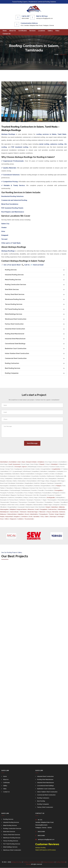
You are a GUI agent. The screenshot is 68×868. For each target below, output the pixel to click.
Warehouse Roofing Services (15, 299)
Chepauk (42, 464)
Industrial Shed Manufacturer (15, 339)
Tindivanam (23, 512)
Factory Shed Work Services (15, 294)
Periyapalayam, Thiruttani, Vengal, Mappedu (52, 514)
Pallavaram (42, 512)
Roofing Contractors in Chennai (32, 862)
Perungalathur (59, 490)
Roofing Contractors (12, 363)
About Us (13, 31)
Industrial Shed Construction (15, 329)
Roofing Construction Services (15, 285)
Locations (42, 31)
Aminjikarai (41, 462)
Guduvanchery (53, 509)
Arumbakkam (13, 462)
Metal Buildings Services (14, 314)
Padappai (58, 486)
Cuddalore (20, 519)
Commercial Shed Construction (16, 358)
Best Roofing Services (13, 368)
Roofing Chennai (61, 862)
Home (5, 31)
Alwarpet (29, 462)
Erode (31, 517)
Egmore (24, 467)
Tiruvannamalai (29, 519)
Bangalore (17, 517)
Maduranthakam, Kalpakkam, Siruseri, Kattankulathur (23, 514)
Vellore (7, 519)
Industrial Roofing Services (14, 275)
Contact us (7, 34)
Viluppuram (13, 519)
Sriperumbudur (14, 512)
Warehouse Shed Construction (16, 319)
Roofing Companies (12, 373)
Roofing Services (11, 270)
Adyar (23, 462)
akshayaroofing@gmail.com (46, 840)
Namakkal (36, 517)
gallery (50, 31)
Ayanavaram (17, 464)
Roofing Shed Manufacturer (15, 334)
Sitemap (28, 864)
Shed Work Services (12, 289)
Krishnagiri (61, 517)
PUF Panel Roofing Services (14, 309)
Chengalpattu (43, 509)
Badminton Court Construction (16, 349)
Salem (47, 517)
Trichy (42, 517)
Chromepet (18, 467)
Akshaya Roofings (17, 862)
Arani (19, 462)
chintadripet (54, 464)
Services (32, 31)
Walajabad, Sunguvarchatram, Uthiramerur (22, 509)
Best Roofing (41, 801)
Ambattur (34, 462)
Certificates (23, 31)
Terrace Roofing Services (14, 304)
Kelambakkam (62, 509)
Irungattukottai (56, 469)
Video (57, 31)
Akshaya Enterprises (49, 862)
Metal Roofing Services (13, 280)
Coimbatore (24, 517)
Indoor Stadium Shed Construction (17, 354)
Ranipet (48, 507)
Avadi (10, 464)
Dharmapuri (53, 517)
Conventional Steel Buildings (15, 344)
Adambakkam (4, 462)
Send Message (32, 443)
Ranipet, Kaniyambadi (6, 517)
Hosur (2, 519)
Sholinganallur (51, 498)
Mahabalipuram (4, 512)
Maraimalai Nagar (33, 512)
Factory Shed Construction (14, 324)
